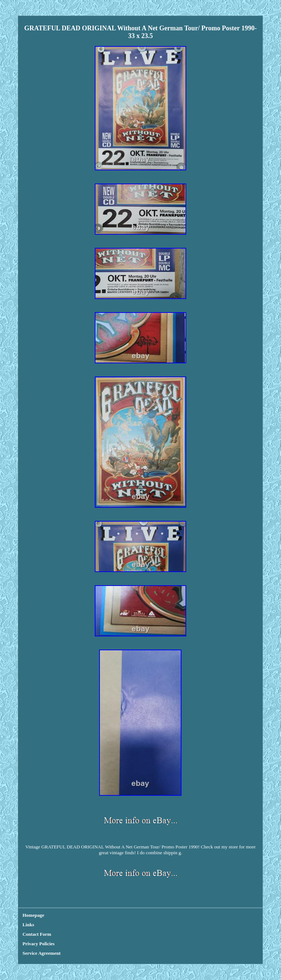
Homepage (33, 915)
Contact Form (37, 934)
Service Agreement (41, 953)
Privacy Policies (38, 944)
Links (28, 925)
